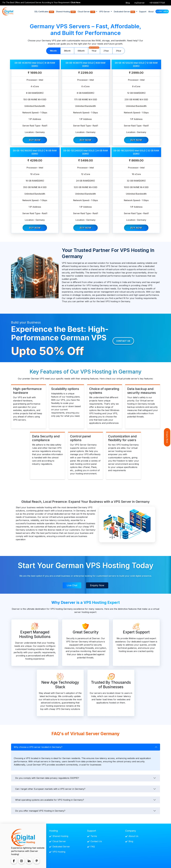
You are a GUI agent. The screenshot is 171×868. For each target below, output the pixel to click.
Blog (128, 3)
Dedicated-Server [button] (125, 12)
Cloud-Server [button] (87, 12)
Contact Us (123, 341)
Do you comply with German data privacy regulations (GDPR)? (47, 778)
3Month (67, 51)
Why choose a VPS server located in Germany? (38, 747)
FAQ (93, 846)
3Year (119, 51)
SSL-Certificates (44, 12)
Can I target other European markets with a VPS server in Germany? (50, 789)
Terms (94, 836)
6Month (81, 51)
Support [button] (143, 12)
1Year (94, 50)
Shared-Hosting (66, 12)
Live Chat (72, 585)
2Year (106, 51)
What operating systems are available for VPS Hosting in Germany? (50, 799)
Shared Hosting (60, 836)
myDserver (139, 3)
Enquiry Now (97, 585)
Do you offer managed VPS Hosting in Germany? (40, 810)
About (151, 12)
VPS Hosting (59, 851)
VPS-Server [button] (105, 12)
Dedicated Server (61, 846)
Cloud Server (59, 841)
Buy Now (35, 140)
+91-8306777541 (157, 3)
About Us (133, 836)
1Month (53, 51)
